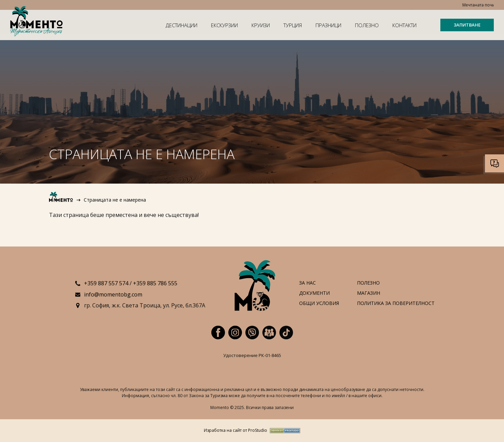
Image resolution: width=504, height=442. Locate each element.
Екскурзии (224, 25)
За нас (307, 283)
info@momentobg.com (113, 294)
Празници (328, 25)
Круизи (261, 25)
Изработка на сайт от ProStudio (235, 431)
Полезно (367, 25)
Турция (293, 25)
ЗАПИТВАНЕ (467, 25)
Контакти (404, 25)
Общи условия (319, 303)
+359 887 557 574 (106, 283)
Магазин (369, 293)
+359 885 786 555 (155, 283)
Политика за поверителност (396, 303)
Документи (314, 293)
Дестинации (182, 25)
